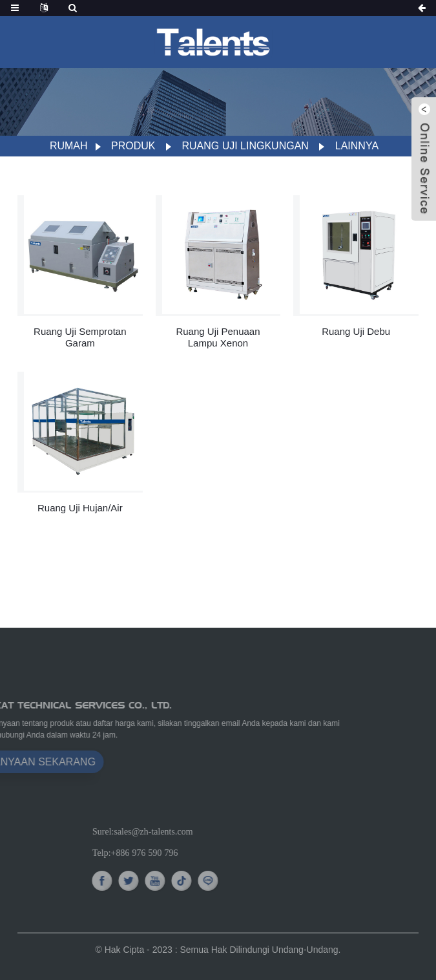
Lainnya (357, 146)
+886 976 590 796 (202, 853)
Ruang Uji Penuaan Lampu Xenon (218, 337)
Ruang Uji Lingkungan (245, 146)
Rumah (69, 146)
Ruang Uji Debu (356, 331)
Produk (133, 146)
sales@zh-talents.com (211, 831)
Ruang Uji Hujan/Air (80, 508)
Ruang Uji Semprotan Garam (80, 337)
